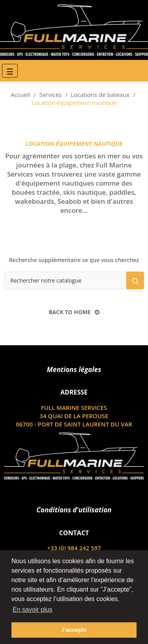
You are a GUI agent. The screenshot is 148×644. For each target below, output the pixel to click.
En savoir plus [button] (33, 610)
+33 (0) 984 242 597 (74, 548)
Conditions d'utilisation (74, 510)
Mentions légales (74, 369)
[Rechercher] (74, 280)
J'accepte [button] (74, 630)
